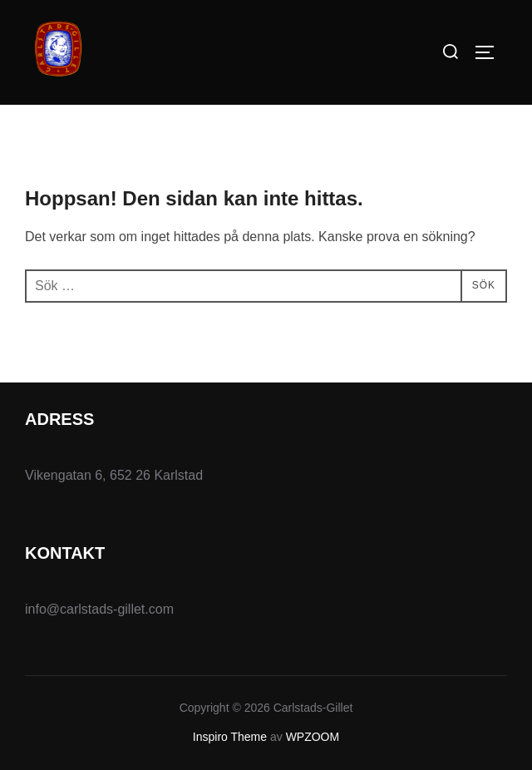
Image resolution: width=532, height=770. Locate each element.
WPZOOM (313, 737)
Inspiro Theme (230, 737)
